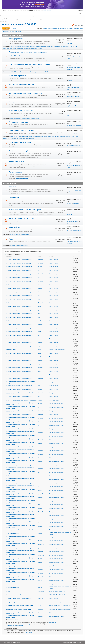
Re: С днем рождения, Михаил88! (15, 602)
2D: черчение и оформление (56, 382)
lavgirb (39, 306)
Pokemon (40, 537)
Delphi (58, 137)
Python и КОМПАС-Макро (45, 137)
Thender (40, 584)
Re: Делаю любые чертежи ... (74, 165)
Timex (68, 89)
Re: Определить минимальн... (74, 79)
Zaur (69, 98)
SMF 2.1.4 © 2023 (8, 642)
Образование (14, 197)
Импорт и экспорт (46, 46)
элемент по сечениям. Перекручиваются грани (18, 609)
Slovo (68, 115)
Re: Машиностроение (72, 176)
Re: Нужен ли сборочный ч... (74, 105)
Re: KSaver (9, 591)
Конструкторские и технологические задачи (26, 102)
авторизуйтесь (47, 11)
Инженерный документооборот (21, 111)
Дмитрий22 (41, 494)
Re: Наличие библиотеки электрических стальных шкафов (21, 400)
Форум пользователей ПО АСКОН (20, 24)
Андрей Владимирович (22, 179)
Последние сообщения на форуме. (15, 626)
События (12, 187)
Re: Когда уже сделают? (12, 533)
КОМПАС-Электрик (15, 72)
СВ (69, 193)
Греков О (40, 490)
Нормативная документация (20, 142)
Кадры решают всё (16, 161)
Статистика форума (11, 620)
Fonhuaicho (69, 69)
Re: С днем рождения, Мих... (74, 230)
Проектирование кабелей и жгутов (29, 72)
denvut (80, 134)
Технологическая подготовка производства (26, 93)
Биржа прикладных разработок (30, 137)
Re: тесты (69, 203)
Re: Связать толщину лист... (74, 42)
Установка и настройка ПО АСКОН (19, 245)
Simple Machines (16, 642)
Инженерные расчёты (17, 76)
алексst (68, 167)
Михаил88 (69, 44)
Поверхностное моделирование (27, 46)
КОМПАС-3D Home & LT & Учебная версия (25, 210)
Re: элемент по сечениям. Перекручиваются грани (19, 595)
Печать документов (55, 46)
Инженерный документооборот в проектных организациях (25, 118)
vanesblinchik (70, 127)
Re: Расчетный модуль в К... (74, 57)
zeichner (70, 81)
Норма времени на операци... (74, 96)
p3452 (68, 59)
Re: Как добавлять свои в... (73, 114)
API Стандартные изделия (23, 138)
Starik (68, 223)
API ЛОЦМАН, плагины (16, 137)
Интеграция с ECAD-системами (46, 72)
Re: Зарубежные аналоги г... (74, 145)
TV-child (40, 533)
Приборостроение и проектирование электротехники (29, 64)
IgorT (68, 107)
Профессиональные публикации (22, 151)
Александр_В (70, 215)
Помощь (65, 642)
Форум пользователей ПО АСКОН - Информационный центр (23, 251)
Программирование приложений (22, 131)
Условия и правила (72, 642)
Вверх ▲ (79, 642)
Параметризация (14, 46)
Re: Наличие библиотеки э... (74, 67)
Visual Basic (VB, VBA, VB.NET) (68, 137)
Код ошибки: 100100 (72, 134)
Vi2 (32, 632)
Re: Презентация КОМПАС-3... (74, 191)
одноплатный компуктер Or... (74, 88)
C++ (53, 137)
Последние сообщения (12, 255)
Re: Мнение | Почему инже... (74, 155)
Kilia (39, 270)
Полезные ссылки (16, 172)
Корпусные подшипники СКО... (74, 241)
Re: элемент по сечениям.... (74, 213)
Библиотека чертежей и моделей (22, 84)
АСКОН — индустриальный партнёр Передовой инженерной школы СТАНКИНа (63, 28)
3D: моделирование (54, 584)
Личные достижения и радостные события (21, 235)
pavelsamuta (70, 178)
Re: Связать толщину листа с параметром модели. (19, 259)
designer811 (76, 203)
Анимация (38, 46)
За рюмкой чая (15, 227)
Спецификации (65, 46)
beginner (70, 243)
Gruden (40, 371)
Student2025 (70, 232)
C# (55, 137)
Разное (12, 239)
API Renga (33, 138)
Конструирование (16, 39)
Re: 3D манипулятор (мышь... (74, 125)
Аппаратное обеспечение (19, 122)
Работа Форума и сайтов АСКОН (21, 218)
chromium (40, 566)
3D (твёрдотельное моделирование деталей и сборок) (29, 48)
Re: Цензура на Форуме (72, 222)
